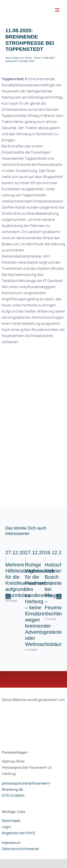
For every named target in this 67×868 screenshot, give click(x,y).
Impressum (11, 843)
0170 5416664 (13, 795)
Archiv (29, 58)
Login (6, 827)
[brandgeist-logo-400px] (29, 708)
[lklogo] (18, 5)
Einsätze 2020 (27, 61)
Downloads (11, 821)
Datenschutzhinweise (20, 849)
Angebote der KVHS (18, 833)
